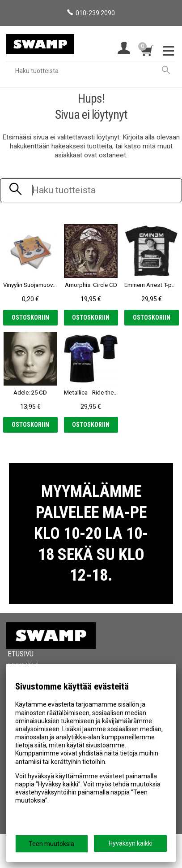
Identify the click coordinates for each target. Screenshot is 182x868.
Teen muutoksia (51, 844)
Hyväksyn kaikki (131, 843)
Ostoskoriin (30, 317)
